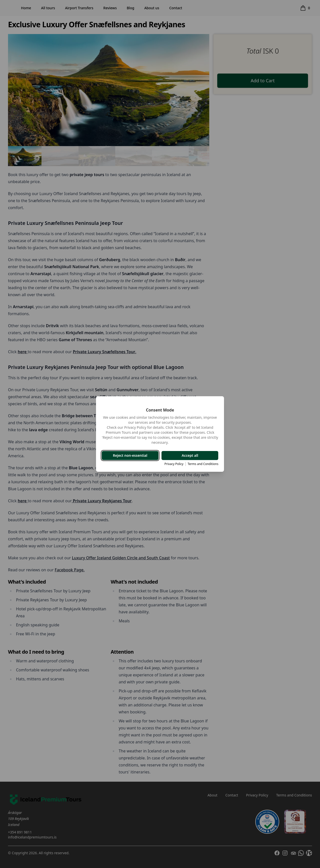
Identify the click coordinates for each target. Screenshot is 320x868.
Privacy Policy (173, 464)
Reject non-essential (130, 455)
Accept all (190, 455)
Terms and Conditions (203, 464)
